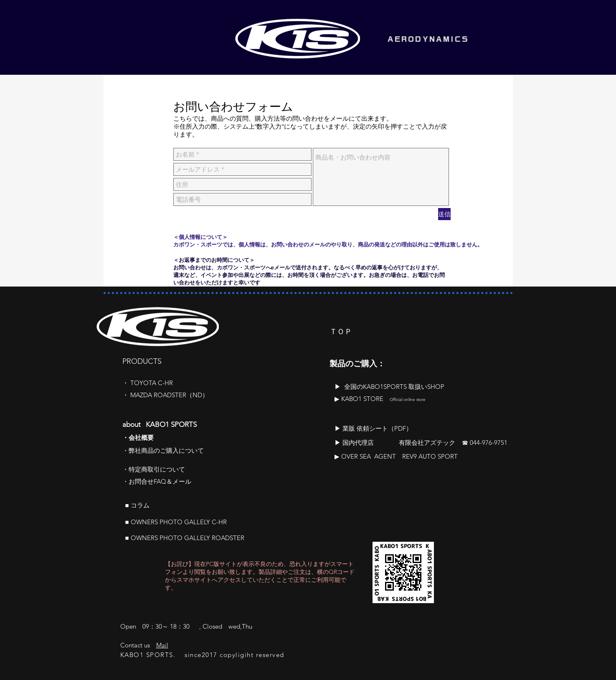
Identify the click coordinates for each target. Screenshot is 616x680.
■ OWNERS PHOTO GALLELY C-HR (176, 522)
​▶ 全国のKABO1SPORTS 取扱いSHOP (389, 387)
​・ (126, 383)
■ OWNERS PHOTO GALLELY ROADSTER (185, 538)
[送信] (444, 214)
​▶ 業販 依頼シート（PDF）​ (373, 428)
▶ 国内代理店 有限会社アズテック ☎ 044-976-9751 (421, 443)
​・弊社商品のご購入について (163, 450)
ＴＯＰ (341, 332)
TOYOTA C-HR (152, 383)
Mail (162, 645)
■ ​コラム (137, 505)
